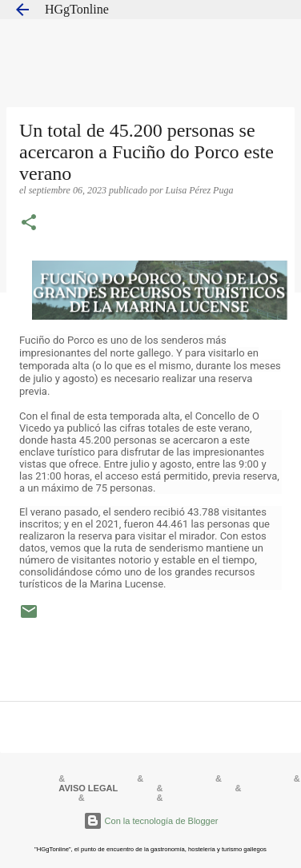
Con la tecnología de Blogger (151, 821)
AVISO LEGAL (88, 788)
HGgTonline (77, 9)
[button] (29, 224)
